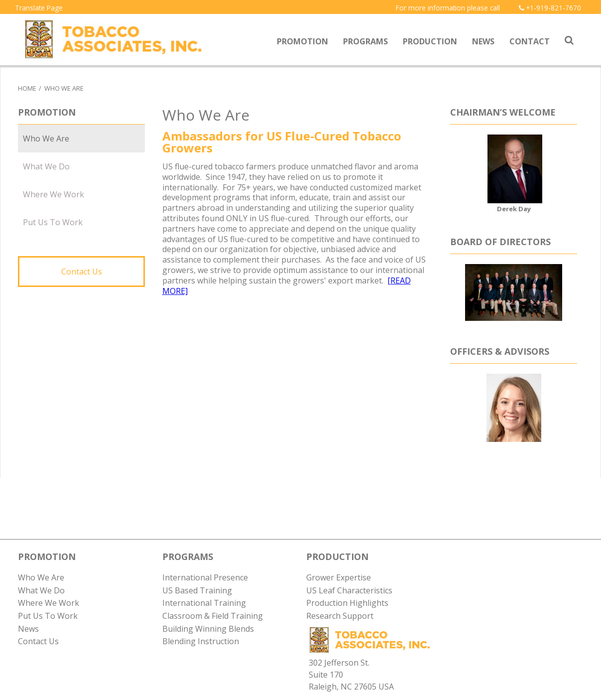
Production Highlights (347, 603)
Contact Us (82, 272)
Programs (365, 41)
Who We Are (64, 88)
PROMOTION (47, 557)
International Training (204, 603)
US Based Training (197, 590)
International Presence (205, 577)
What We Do (46, 166)
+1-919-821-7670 (550, 8)
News (483, 41)
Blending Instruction (201, 641)
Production (430, 41)
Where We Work (54, 194)
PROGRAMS (188, 557)
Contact (530, 41)
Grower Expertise (339, 577)
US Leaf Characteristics (349, 590)
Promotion (302, 41)
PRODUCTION (337, 557)
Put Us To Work (53, 222)
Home (27, 88)
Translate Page (39, 8)
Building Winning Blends (208, 629)
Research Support (340, 616)
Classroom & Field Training (213, 616)
